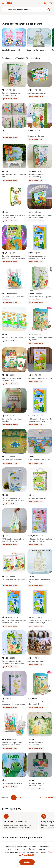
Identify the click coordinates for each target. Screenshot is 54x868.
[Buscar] (28, 10)
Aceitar (27, 862)
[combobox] (5, 10)
